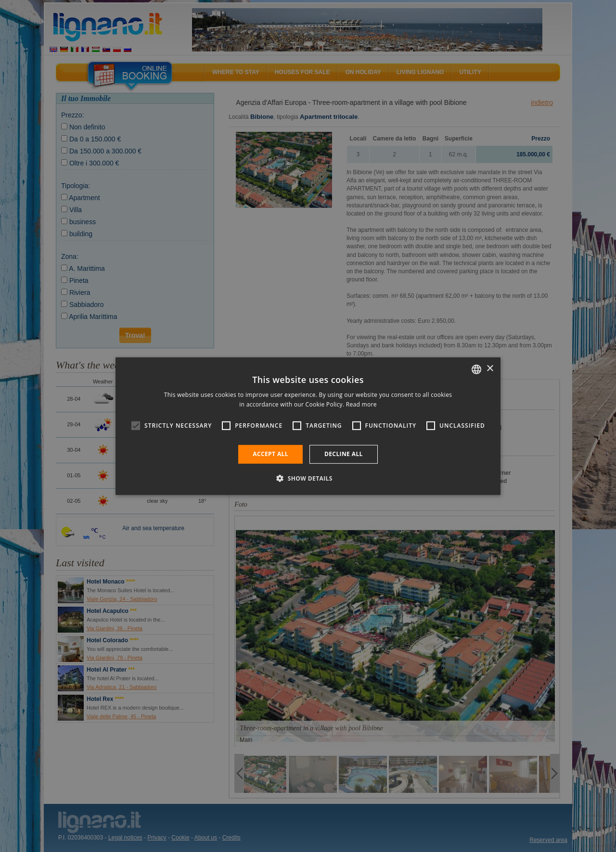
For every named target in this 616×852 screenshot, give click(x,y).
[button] (308, 478)
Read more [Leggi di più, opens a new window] (361, 404)
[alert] (308, 426)
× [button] (490, 369)
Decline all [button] (344, 454)
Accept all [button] (270, 454)
